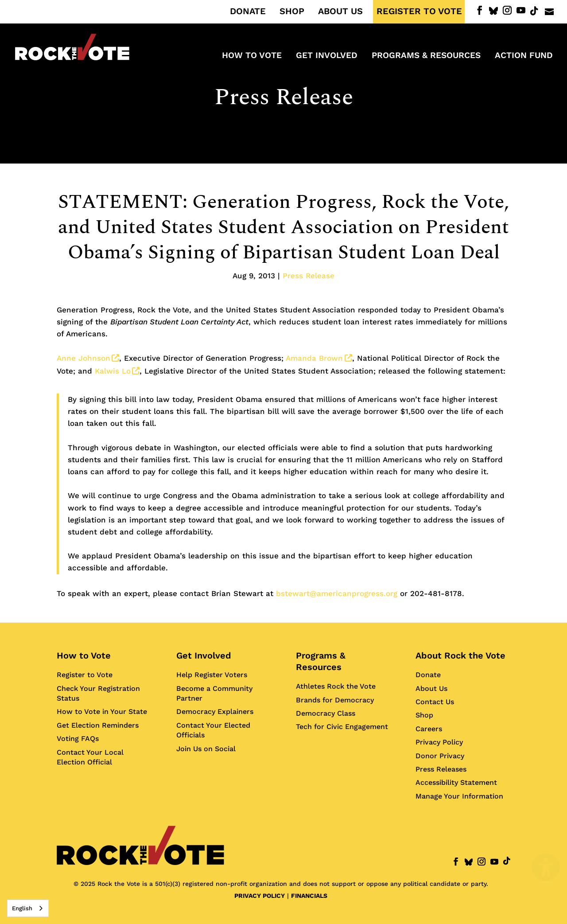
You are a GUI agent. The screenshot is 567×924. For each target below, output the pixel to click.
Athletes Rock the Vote (336, 686)
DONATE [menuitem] (248, 12)
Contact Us (435, 702)
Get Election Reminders (98, 725)
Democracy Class (326, 713)
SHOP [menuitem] (292, 12)
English (22, 908)
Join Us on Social (206, 749)
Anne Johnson (88, 358)
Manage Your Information (459, 796)
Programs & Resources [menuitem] (426, 56)
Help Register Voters (212, 675)
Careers (429, 729)
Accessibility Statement (456, 782)
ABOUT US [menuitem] (340, 12)
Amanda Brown (319, 358)
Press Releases (441, 769)
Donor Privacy (440, 756)
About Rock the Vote (460, 655)
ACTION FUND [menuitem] (524, 56)
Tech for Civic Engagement (342, 727)
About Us (431, 688)
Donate (428, 675)
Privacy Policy (439, 742)
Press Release (284, 97)
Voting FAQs (78, 739)
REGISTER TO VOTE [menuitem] (419, 12)
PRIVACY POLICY (260, 896)
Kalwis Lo (117, 371)
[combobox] (28, 908)
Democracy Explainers (215, 712)
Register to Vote (85, 675)
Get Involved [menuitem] (327, 56)
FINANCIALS (309, 896)
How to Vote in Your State (102, 712)
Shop (424, 715)
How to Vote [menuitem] (252, 56)
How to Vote (84, 655)
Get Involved (204, 655)
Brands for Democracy (335, 700)
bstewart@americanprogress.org (337, 593)
